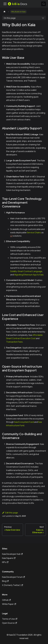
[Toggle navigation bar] (5, 4)
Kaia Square (9, 558)
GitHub (6, 600)
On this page (10, 18)
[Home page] (4, 12)
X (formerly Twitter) (12, 585)
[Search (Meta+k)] (44, 4)
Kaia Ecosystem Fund (24, 422)
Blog (5, 581)
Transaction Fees (14, 342)
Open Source (9, 623)
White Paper (9, 604)
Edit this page (10, 513)
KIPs (5, 562)
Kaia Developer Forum (13, 577)
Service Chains (34, 232)
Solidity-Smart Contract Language (26, 271)
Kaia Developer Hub (12, 554)
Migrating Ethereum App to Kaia (29, 275)
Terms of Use (10, 619)
